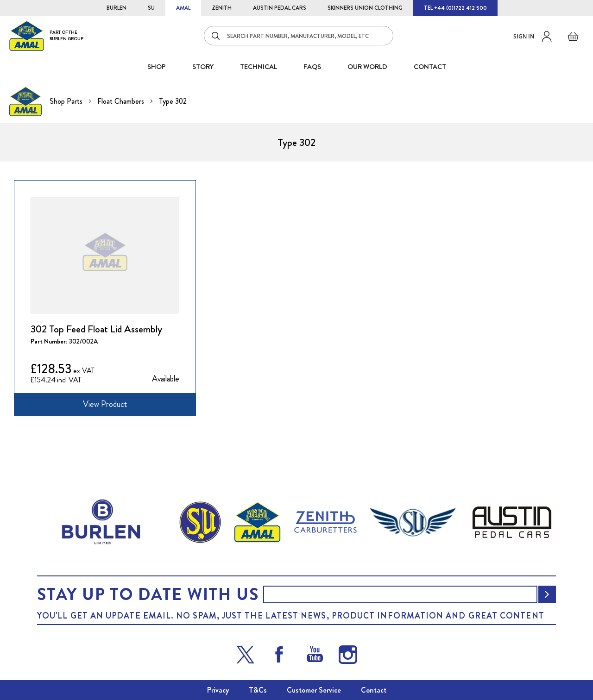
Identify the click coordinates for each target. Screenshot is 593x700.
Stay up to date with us (148, 594)
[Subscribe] (547, 594)
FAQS (312, 67)
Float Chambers (122, 101)
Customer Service (314, 690)
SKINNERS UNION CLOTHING (365, 8)
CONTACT (430, 67)
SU (151, 8)
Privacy (218, 690)
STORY (203, 67)
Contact (374, 690)
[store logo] (46, 35)
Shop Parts (67, 101)
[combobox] (299, 36)
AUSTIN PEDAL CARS (280, 8)
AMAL (183, 8)
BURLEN (117, 8)
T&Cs (258, 690)
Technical (259, 67)
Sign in (524, 36)
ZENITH (222, 8)
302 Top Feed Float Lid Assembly (96, 329)
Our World (367, 67)
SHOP (157, 67)
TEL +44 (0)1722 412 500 (455, 8)
